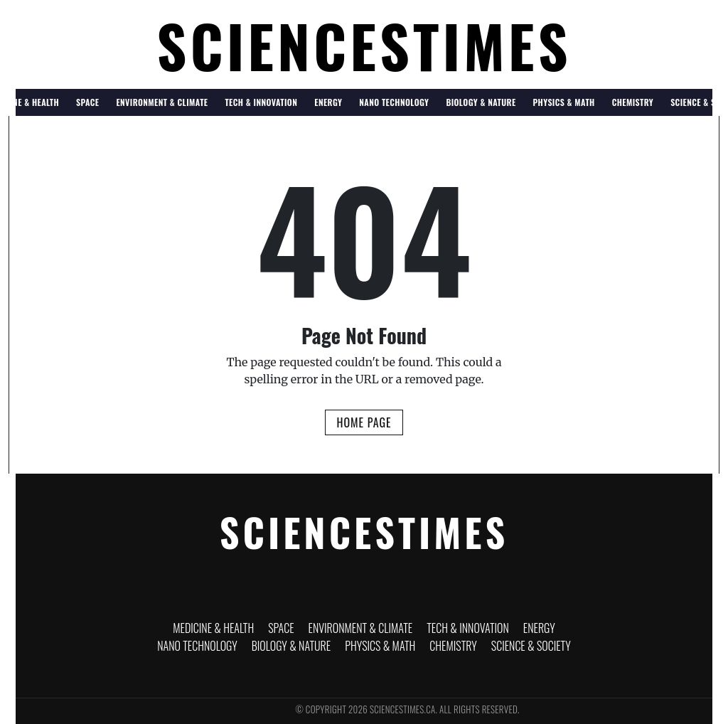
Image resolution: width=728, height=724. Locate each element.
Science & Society (531, 646)
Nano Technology (394, 102)
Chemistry (633, 102)
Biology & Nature (481, 102)
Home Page (364, 422)
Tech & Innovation (261, 102)
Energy (328, 102)
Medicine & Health (213, 628)
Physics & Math (564, 102)
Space (87, 102)
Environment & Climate (162, 102)
